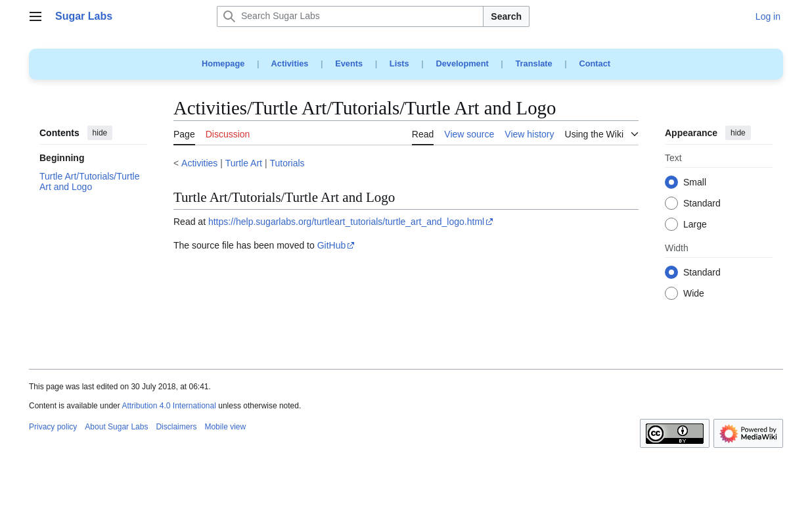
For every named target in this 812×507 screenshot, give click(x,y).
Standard (702, 204)
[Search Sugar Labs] (350, 16)
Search (506, 16)
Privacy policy (53, 427)
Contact (595, 63)
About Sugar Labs (116, 427)
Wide (694, 294)
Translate (534, 63)
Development (462, 63)
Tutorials (287, 163)
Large (695, 225)
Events (349, 63)
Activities (290, 63)
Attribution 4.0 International (169, 406)
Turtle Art (244, 163)
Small (695, 183)
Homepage (223, 63)
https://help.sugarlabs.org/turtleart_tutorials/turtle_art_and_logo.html (346, 222)
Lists (399, 63)
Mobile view (225, 427)
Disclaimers (176, 427)
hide (100, 133)
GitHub (332, 245)
